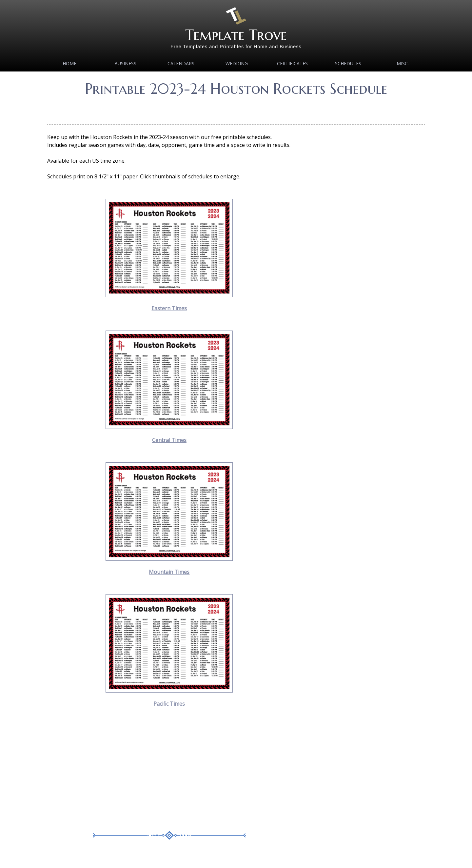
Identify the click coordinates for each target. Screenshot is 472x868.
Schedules (348, 63)
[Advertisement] (236, 108)
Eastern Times (169, 308)
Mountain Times (169, 572)
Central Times (169, 440)
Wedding (237, 63)
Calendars (181, 63)
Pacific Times (169, 704)
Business (125, 63)
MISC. (403, 63)
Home (69, 63)
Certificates (292, 63)
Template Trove (236, 35)
